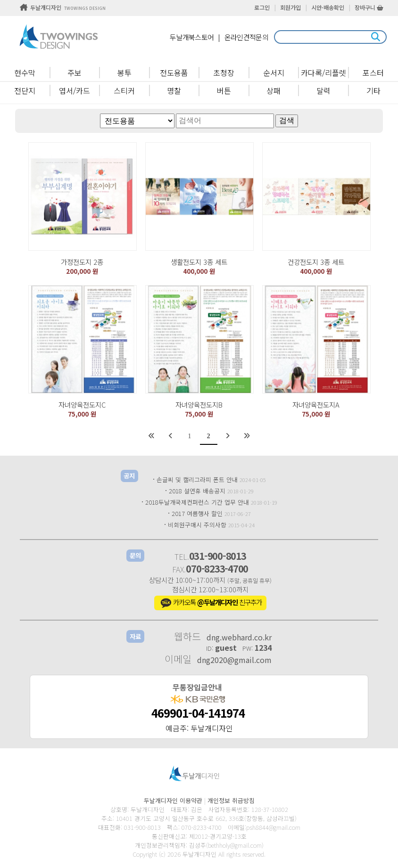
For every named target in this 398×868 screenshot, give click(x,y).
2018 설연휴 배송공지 (197, 491)
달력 (323, 90)
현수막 (25, 73)
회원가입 (290, 8)
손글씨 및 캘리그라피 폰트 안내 (197, 479)
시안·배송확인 (328, 8)
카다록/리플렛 (323, 73)
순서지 (274, 73)
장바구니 (369, 8)
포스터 (373, 73)
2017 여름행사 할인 (197, 513)
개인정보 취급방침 (231, 800)
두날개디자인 (63, 8)
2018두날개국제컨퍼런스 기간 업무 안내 (197, 502)
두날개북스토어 (192, 37)
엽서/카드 (75, 90)
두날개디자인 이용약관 (173, 800)
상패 (274, 90)
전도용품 (174, 73)
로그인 (262, 8)
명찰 (174, 90)
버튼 (224, 90)
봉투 (124, 73)
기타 (373, 90)
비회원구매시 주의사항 (197, 525)
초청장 (224, 73)
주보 (75, 73)
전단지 (25, 90)
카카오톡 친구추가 (210, 603)
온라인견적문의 (246, 37)
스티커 (124, 90)
